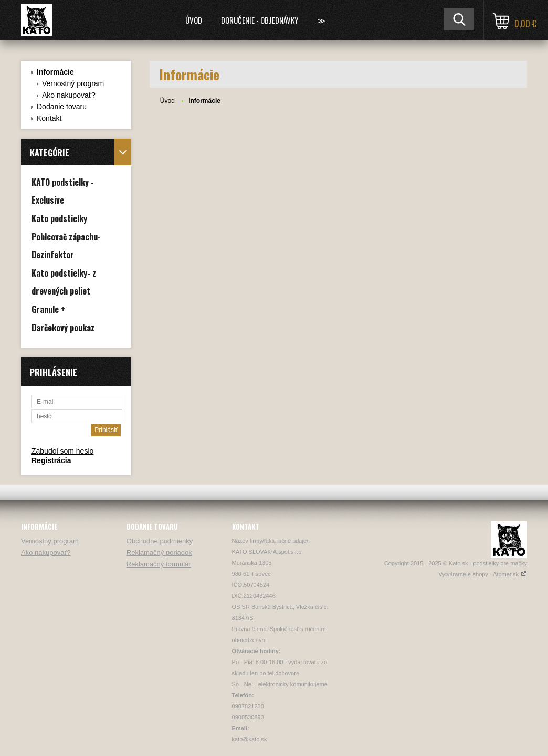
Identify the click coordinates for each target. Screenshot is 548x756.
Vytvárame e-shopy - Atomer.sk (483, 574)
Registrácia (51, 460)
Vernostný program (73, 83)
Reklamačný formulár (159, 564)
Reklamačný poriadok (159, 553)
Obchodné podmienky (160, 541)
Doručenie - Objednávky (260, 20)
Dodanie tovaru (62, 107)
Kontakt (49, 118)
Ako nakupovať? (69, 95)
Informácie (55, 72)
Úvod (194, 20)
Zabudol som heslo (62, 451)
